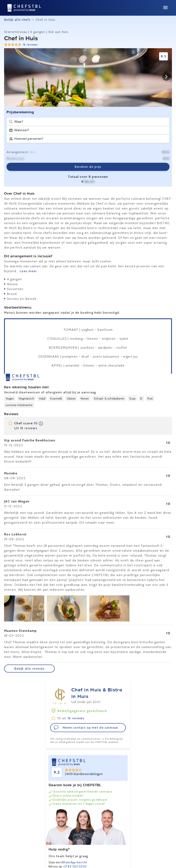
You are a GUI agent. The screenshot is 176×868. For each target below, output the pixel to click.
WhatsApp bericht (74, 862)
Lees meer (28, 271)
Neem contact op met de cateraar (86, 727)
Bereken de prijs (88, 167)
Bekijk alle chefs (17, 20)
